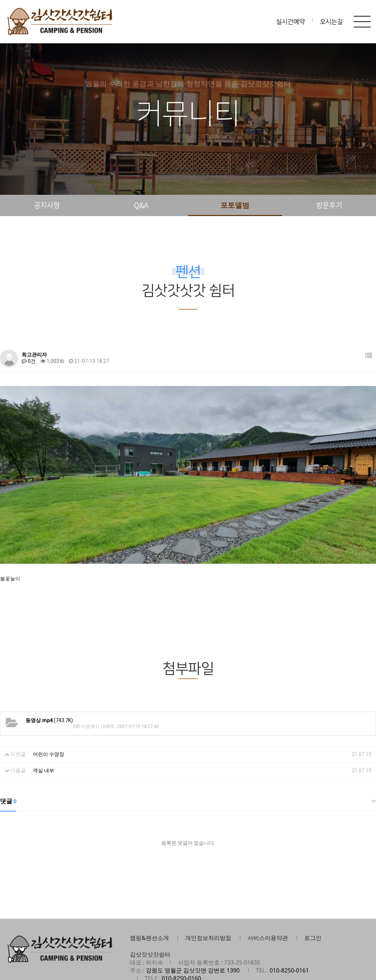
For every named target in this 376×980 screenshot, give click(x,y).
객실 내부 (43, 735)
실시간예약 (290, 22)
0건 (29, 361)
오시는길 (331, 22)
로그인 (313, 902)
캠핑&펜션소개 (149, 902)
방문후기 (329, 205)
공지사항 (47, 205)
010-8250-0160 (181, 943)
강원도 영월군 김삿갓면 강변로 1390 (193, 935)
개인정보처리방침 (208, 902)
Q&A (141, 205)
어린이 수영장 (49, 719)
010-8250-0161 (289, 935)
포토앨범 (235, 205)
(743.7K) (49, 685)
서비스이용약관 (268, 902)
